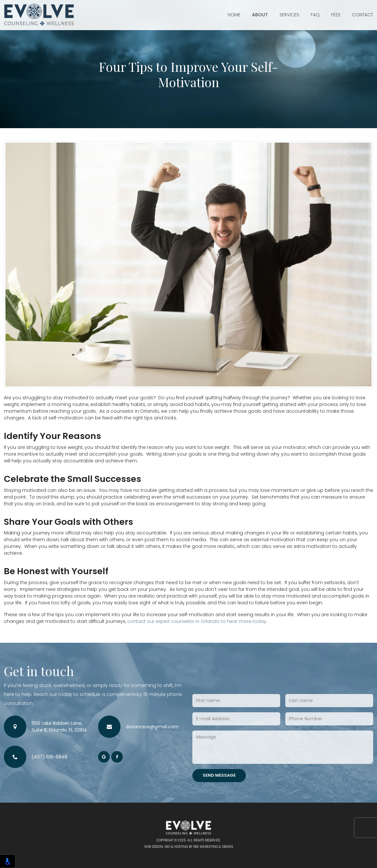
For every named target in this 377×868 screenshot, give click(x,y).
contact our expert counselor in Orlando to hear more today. (197, 621)
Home (234, 15)
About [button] (260, 15)
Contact (363, 15)
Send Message (219, 775)
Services (289, 15)
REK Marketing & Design (213, 847)
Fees (336, 15)
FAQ (315, 15)
